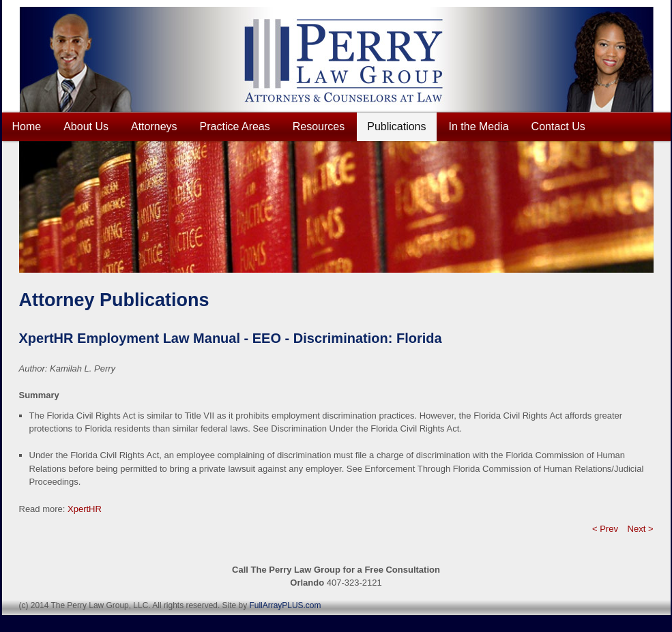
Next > (641, 529)
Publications (396, 126)
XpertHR (85, 509)
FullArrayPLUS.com (285, 605)
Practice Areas (235, 126)
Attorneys (154, 126)
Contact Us (558, 126)
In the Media (479, 126)
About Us (86, 126)
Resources (319, 126)
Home (27, 126)
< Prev (605, 529)
